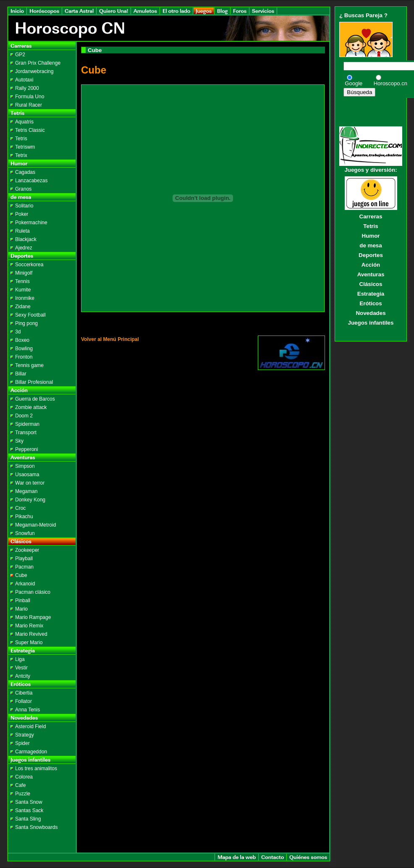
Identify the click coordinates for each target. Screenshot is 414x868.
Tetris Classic (30, 130)
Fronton (24, 357)
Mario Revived (31, 634)
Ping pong (26, 323)
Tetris (21, 139)
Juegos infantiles (371, 323)
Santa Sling (28, 819)
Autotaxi (24, 80)
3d (18, 332)
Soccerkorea (29, 265)
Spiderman (27, 424)
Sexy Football (30, 315)
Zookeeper (27, 550)
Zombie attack (31, 407)
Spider (22, 743)
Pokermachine (31, 223)
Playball (24, 559)
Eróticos (371, 303)
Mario (21, 609)
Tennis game (29, 365)
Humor (371, 236)
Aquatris (24, 122)
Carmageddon (31, 752)
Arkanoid (25, 584)
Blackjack (26, 239)
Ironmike (25, 298)
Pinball (23, 601)
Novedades (371, 313)
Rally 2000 (27, 88)
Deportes (371, 255)
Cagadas (25, 172)
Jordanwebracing (34, 71)
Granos (23, 189)
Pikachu (24, 517)
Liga (20, 659)
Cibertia (24, 693)
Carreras (371, 216)
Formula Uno (30, 97)
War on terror (30, 483)
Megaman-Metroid (35, 525)
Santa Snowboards (36, 827)
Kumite (23, 290)
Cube (21, 575)
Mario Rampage (33, 617)
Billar (21, 374)
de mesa (371, 245)
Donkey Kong (30, 500)
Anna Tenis (28, 710)
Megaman (26, 491)
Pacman (24, 567)
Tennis (22, 281)
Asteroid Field (30, 726)
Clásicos (371, 284)
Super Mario (29, 642)
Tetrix (21, 155)
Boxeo (22, 340)
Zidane (23, 307)
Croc (20, 508)
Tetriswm (25, 147)
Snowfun (25, 533)
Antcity (23, 676)
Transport (26, 433)
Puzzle (23, 794)
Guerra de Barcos (35, 399)
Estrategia (371, 294)
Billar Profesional (34, 382)
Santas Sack (29, 810)
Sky (19, 441)
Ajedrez (24, 248)
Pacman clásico (33, 592)
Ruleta (22, 231)
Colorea (24, 777)
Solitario (24, 206)
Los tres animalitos (36, 768)
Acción (371, 265)
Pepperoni (27, 449)
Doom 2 (24, 416)
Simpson (25, 466)
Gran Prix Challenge (38, 63)
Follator (24, 701)
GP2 (20, 55)
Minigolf (24, 273)
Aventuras (371, 274)
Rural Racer (29, 105)
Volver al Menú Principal (110, 339)
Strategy (25, 735)
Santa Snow (29, 802)
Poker (22, 214)
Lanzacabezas (31, 181)
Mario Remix (29, 626)
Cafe (20, 785)
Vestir (21, 668)
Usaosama (27, 475)
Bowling (24, 349)
